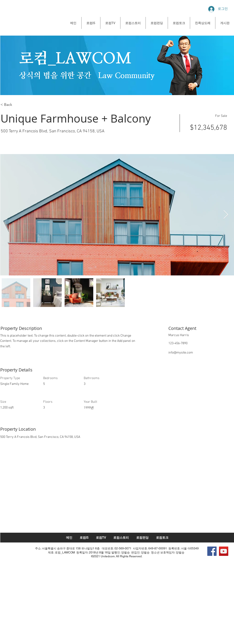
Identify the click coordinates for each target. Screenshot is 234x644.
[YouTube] (224, 551)
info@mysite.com (181, 353)
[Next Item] (226, 215)
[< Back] (17, 105)
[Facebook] (212, 551)
